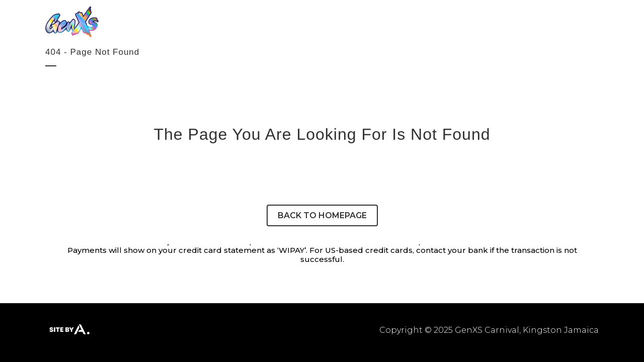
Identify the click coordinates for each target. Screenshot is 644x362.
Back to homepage (322, 215)
